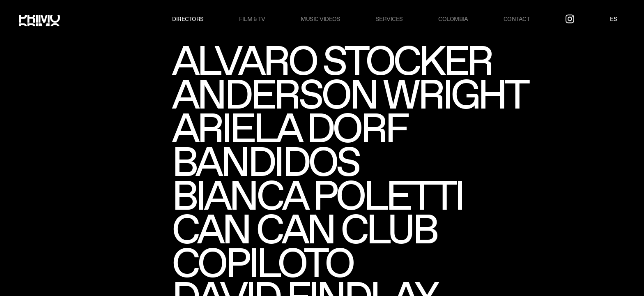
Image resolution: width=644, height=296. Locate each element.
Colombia (453, 19)
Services (389, 19)
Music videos (320, 19)
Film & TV (252, 19)
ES (613, 19)
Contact (517, 19)
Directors (188, 19)
